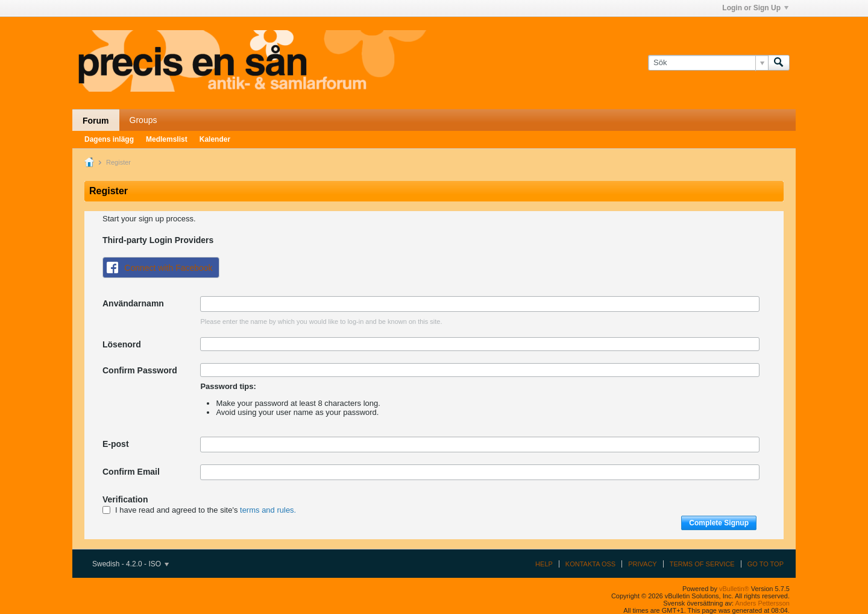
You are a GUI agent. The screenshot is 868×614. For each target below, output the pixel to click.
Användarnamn (133, 303)
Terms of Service (702, 564)
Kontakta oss (590, 564)
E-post (116, 444)
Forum (96, 121)
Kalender (215, 139)
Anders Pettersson (763, 603)
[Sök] (708, 63)
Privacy (642, 564)
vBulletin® (734, 589)
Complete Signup (719, 523)
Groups (143, 120)
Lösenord (122, 344)
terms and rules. (268, 510)
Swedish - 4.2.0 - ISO (131, 564)
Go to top (766, 564)
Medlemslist (167, 139)
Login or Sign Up (755, 8)
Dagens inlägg (109, 139)
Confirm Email (131, 472)
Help (544, 564)
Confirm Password (140, 370)
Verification (125, 499)
